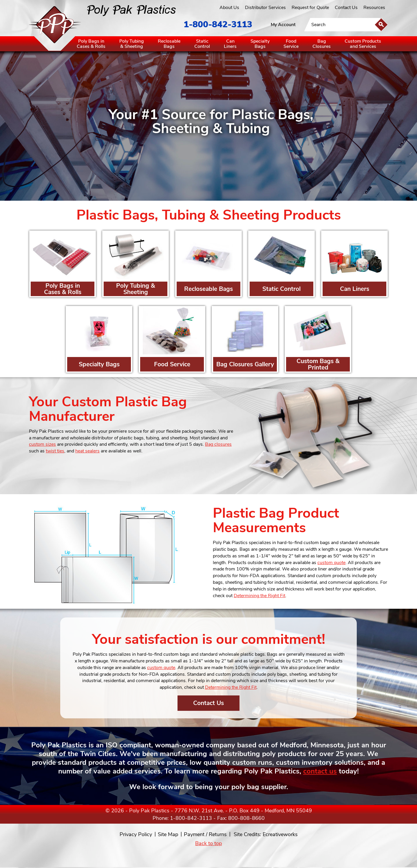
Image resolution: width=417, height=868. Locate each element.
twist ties (55, 451)
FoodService (291, 44)
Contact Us (346, 8)
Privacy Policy (136, 834)
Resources (374, 8)
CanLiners (230, 44)
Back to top (209, 843)
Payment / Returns (205, 834)
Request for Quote (310, 8)
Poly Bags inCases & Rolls (91, 44)
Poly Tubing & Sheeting (136, 289)
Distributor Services (265, 8)
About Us (229, 8)
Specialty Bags (99, 364)
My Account (283, 25)
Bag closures (218, 444)
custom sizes (42, 444)
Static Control (281, 289)
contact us (320, 771)
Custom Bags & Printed (318, 364)
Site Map (168, 834)
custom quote (331, 563)
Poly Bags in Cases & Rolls (63, 289)
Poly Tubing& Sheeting (132, 44)
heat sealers (87, 451)
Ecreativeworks (280, 834)
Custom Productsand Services (363, 44)
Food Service (172, 364)
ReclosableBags (169, 44)
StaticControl (202, 44)
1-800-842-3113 (218, 25)
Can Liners (355, 289)
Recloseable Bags (209, 289)
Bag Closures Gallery (245, 364)
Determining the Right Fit (259, 596)
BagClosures (322, 44)
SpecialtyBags (260, 44)
